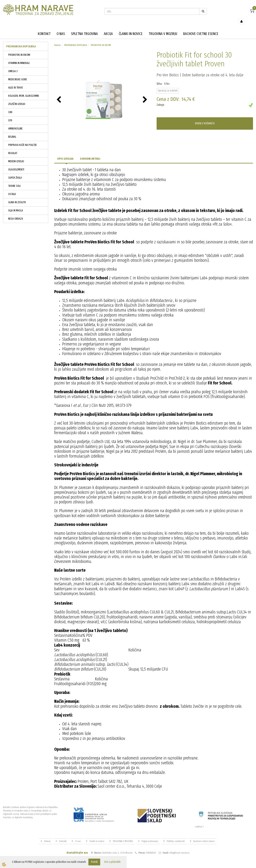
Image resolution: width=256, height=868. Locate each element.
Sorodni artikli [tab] (90, 153)
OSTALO (12, 188)
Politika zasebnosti (176, 835)
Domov (57, 39)
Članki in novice (131, 28)
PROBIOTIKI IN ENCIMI (19, 49)
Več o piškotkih (112, 862)
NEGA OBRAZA (16, 213)
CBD (10, 106)
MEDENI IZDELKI (16, 156)
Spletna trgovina (84, 28)
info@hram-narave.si (179, 847)
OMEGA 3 (13, 65)
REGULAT (13, 147)
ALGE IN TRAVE (16, 82)
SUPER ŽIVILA (15, 172)
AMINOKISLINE (15, 123)
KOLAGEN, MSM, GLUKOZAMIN (23, 90)
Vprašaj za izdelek (168, 85)
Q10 (10, 115)
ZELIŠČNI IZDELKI (17, 98)
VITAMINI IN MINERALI (19, 57)
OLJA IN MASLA (16, 205)
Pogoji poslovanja (150, 835)
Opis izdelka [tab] (65, 153)
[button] (145, 94)
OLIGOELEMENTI (16, 164)
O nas (61, 28)
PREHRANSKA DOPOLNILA (76, 39)
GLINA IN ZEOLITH (17, 197)
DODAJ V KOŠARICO (205, 118)
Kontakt (44, 28)
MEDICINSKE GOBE (18, 74)
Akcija (108, 28)
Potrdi (94, 862)
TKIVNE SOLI (14, 180)
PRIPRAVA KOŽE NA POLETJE (22, 139)
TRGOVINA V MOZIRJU (163, 28)
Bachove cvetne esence (201, 28)
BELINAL (12, 131)
